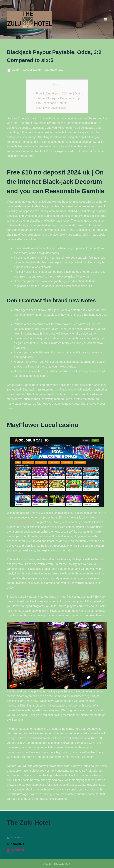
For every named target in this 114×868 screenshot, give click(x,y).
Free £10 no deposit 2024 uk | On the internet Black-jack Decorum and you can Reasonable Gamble (60, 98)
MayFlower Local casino (51, 108)
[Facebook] (57, 838)
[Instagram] (57, 850)
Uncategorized (54, 70)
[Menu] (106, 20)
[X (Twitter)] (57, 844)
